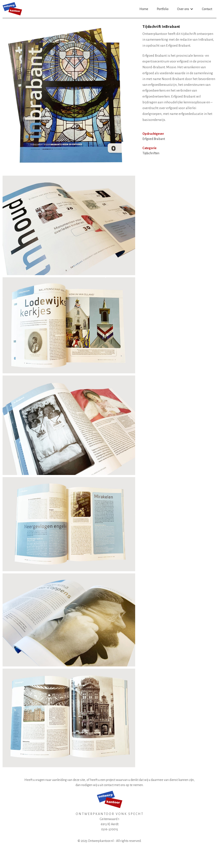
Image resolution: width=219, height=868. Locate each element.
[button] (185, 9)
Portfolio (163, 9)
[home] (12, 9)
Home (144, 9)
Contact (207, 9)
